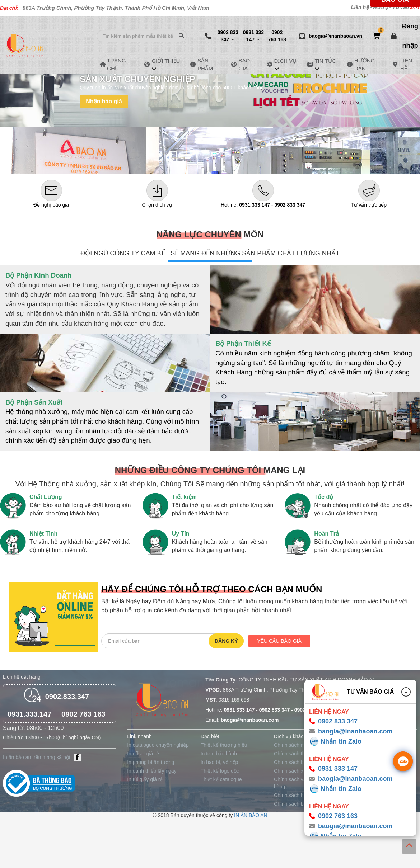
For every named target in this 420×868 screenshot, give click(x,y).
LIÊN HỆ (409, 64)
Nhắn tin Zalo (341, 741)
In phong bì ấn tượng (151, 762)
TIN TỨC (325, 61)
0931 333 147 (253, 36)
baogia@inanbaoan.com (355, 731)
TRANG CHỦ (122, 64)
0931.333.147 (29, 714)
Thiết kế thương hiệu (224, 745)
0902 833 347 (228, 36)
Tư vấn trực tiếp (369, 205)
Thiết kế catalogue (221, 779)
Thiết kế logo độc (220, 771)
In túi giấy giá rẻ (145, 779)
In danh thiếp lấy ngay (152, 771)
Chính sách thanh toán (299, 754)
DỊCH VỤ (286, 61)
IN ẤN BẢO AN (251, 815)
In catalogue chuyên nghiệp (158, 745)
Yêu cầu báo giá (279, 641)
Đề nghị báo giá (51, 205)
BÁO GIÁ (248, 64)
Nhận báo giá (104, 101)
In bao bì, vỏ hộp (220, 762)
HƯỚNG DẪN (370, 64)
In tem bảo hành (219, 754)
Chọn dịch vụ (157, 205)
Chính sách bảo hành (298, 762)
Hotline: (245, 205)
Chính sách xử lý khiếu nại (304, 771)
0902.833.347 (67, 697)
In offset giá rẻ (143, 754)
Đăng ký (226, 641)
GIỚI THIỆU (166, 61)
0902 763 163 (277, 36)
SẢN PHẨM (210, 64)
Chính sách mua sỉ (295, 745)
